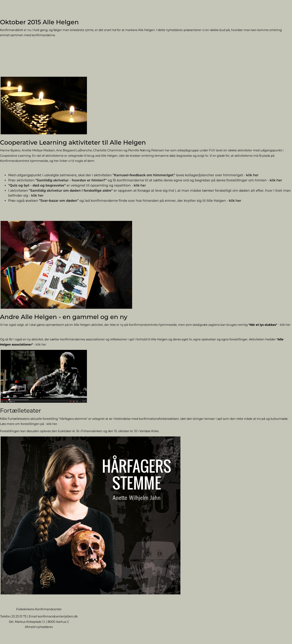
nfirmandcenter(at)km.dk (59, 616)
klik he (139, 185)
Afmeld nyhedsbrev (39, 627)
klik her (252, 175)
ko (40, 616)
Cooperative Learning (15, 156)
